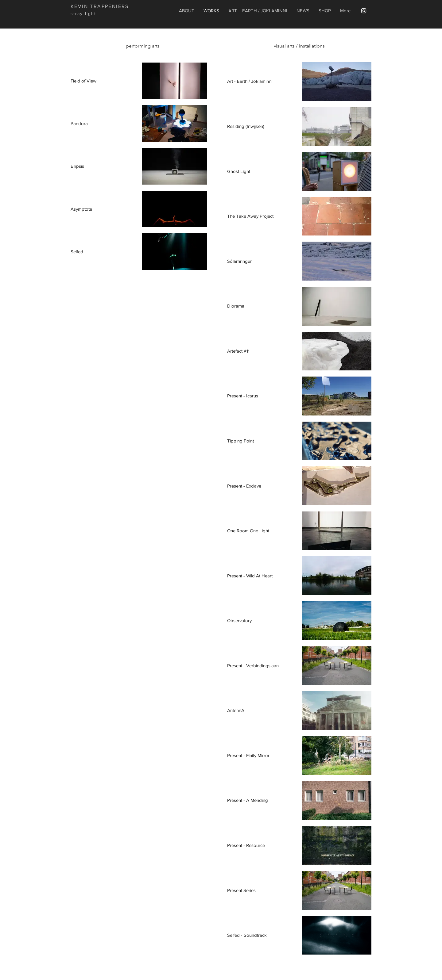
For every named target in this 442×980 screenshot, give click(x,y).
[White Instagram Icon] (364, 11)
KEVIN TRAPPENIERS (100, 6)
